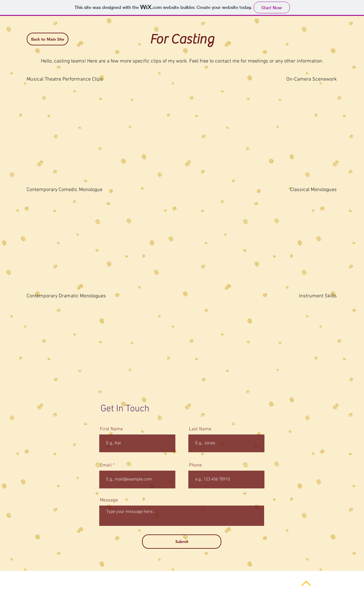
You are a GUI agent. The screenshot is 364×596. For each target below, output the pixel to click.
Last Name (200, 429)
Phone (195, 465)
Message (109, 500)
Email (106, 465)
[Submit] (182, 542)
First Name (111, 429)
